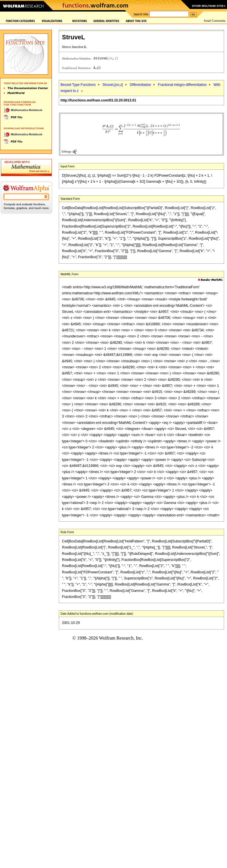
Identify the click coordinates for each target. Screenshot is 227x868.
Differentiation (140, 85)
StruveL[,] (113, 85)
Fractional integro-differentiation (182, 85)
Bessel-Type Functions (78, 85)
